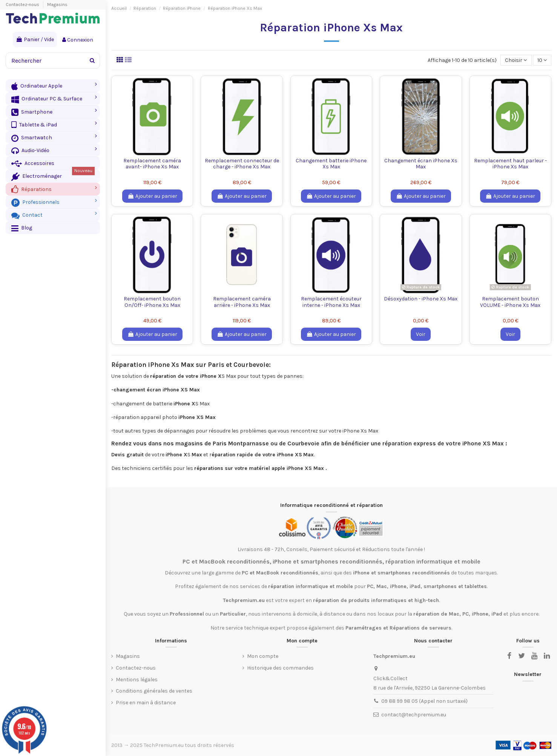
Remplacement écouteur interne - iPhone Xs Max (331, 302)
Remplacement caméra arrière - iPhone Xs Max (242, 302)
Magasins (57, 5)
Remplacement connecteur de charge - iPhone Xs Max (242, 164)
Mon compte (263, 656)
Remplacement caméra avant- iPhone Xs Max (152, 164)
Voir (421, 334)
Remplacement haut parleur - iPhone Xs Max (510, 164)
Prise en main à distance (146, 703)
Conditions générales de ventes (154, 691)
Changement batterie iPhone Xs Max (331, 164)
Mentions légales (137, 680)
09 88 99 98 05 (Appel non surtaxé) (424, 701)
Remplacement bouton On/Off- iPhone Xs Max (152, 302)
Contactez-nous (23, 5)
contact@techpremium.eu (414, 715)
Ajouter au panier (152, 196)
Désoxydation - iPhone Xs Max (421, 299)
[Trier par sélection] (516, 60)
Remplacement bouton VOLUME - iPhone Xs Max (510, 302)
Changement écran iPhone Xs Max (421, 164)
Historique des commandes (280, 668)
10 (542, 60)
